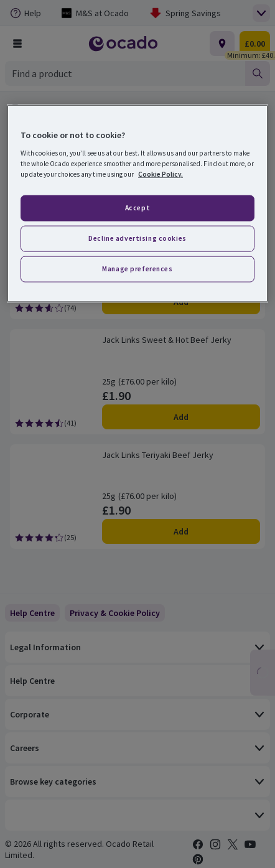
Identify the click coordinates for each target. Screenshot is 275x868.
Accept (137, 208)
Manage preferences (137, 268)
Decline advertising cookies (137, 238)
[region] (137, 204)
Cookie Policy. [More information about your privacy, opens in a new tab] (161, 174)
